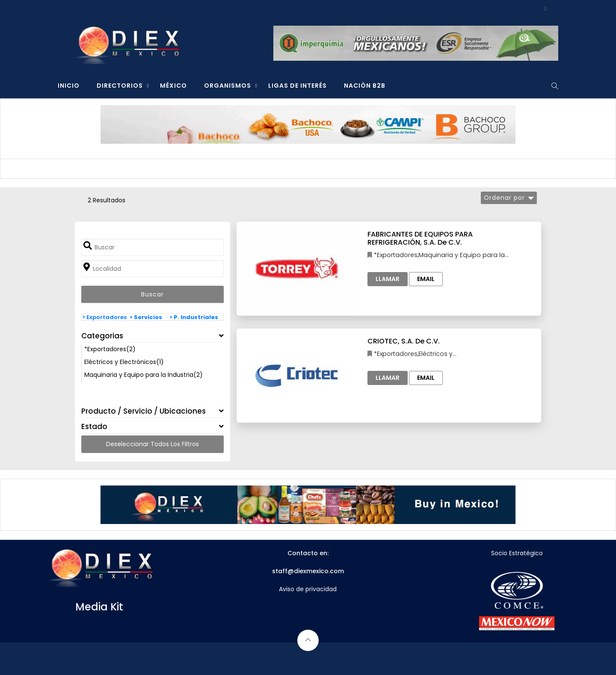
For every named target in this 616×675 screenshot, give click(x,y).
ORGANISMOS (228, 86)
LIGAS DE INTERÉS (298, 86)
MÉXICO (173, 86)
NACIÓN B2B (365, 86)
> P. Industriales (194, 317)
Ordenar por (504, 198)
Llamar (388, 279)
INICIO (69, 86)
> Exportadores (104, 317)
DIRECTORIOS (120, 86)
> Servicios (146, 317)
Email (426, 279)
